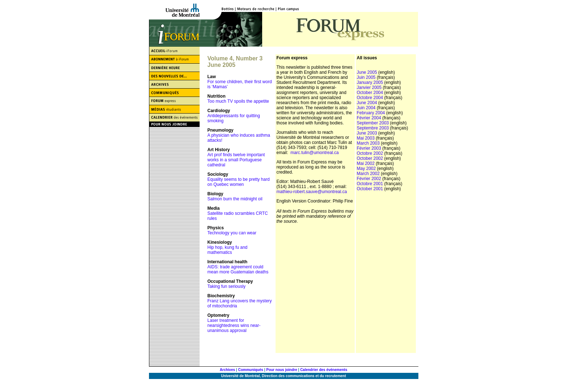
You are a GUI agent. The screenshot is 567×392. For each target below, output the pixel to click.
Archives (227, 370)
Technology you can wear (232, 233)
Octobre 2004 (371, 98)
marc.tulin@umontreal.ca (315, 153)
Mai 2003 (366, 138)
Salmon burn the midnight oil (235, 199)
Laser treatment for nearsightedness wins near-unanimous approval (234, 325)
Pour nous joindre (282, 370)
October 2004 (370, 93)
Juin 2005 (366, 77)
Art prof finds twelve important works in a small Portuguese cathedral (236, 160)
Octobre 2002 (370, 153)
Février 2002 (369, 179)
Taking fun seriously (227, 286)
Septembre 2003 (373, 128)
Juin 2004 (367, 108)
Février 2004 (370, 118)
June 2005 (367, 72)
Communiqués (250, 370)
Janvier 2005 (369, 88)
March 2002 (368, 174)
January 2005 (370, 82)
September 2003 (373, 123)
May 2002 (366, 169)
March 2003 (368, 143)
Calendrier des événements (324, 370)
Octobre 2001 (370, 184)
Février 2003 (369, 148)
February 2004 (371, 113)
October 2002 (370, 158)
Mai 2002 (366, 163)
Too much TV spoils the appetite (238, 101)
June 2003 (367, 133)
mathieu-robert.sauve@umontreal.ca (312, 192)
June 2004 (367, 103)
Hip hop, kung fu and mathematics (228, 250)
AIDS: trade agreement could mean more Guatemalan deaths (238, 269)
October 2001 (370, 189)
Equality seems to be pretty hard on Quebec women (239, 182)
